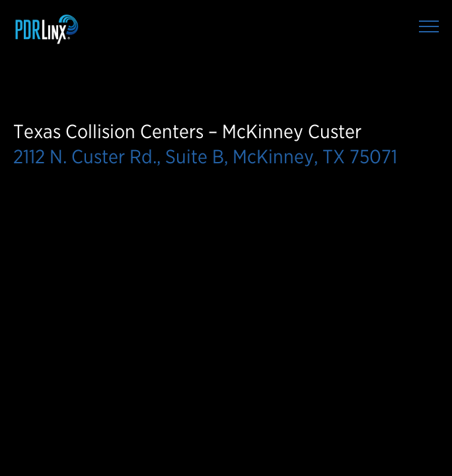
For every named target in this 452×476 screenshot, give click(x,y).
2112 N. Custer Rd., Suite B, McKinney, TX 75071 (205, 156)
